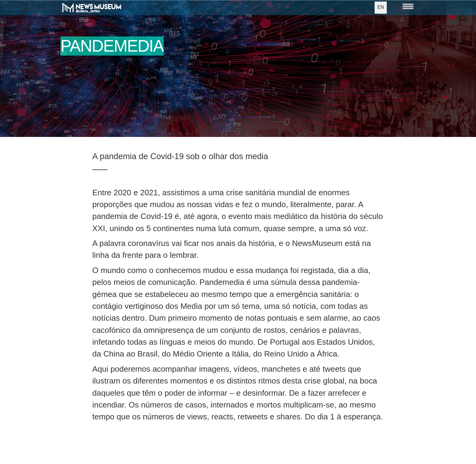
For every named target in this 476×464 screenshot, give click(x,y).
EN (381, 7)
